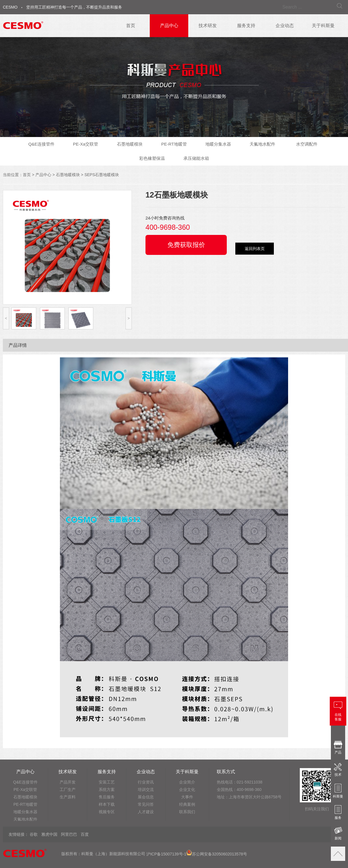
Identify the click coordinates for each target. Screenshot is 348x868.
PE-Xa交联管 (86, 144)
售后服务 (107, 797)
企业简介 (187, 782)
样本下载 (107, 804)
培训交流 (146, 790)
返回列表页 (255, 249)
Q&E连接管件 (41, 144)
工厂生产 (68, 790)
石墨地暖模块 (130, 144)
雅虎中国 (49, 834)
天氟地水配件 (262, 144)
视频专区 (107, 812)
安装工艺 (107, 782)
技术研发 (208, 26)
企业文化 (187, 790)
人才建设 (146, 812)
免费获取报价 (186, 245)
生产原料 (68, 797)
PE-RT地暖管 (174, 144)
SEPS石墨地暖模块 (102, 175)
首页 (131, 26)
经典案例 (187, 804)
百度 (85, 834)
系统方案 (107, 790)
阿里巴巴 (69, 834)
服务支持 (246, 26)
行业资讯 (146, 782)
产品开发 (68, 782)
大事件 (187, 797)
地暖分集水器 (218, 144)
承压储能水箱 (196, 158)
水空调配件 (307, 144)
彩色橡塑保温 (152, 158)
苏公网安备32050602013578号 (217, 854)
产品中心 (169, 26)
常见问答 (146, 804)
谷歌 (34, 834)
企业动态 (285, 26)
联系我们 (187, 812)
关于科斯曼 (323, 26)
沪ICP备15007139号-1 (166, 854)
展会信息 (146, 797)
